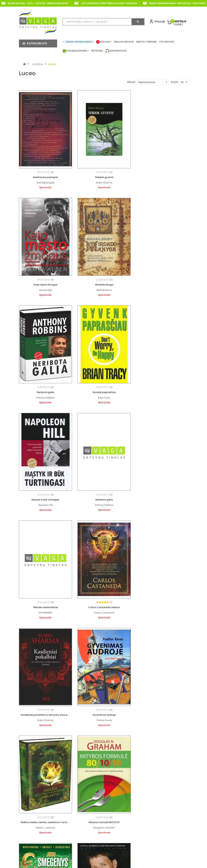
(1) (52, 492)
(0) (52, 172)
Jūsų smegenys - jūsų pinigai (162, 604)
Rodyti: (175, 82)
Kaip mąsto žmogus (162, 176)
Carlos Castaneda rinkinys (45, 497)
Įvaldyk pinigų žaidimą (45, 711)
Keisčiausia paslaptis (45, 176)
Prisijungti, (160, 21)
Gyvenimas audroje (162, 497)
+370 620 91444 (38, 852)
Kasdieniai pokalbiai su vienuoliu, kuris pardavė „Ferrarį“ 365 (114, 497)
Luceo (52, 64)
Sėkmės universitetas (162, 390)
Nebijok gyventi (103, 176)
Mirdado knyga (45, 283)
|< (23, 742)
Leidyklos (38, 64)
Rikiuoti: (132, 82)
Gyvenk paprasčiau (162, 283)
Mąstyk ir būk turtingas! (45, 390)
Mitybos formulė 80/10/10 (103, 604)
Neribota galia (103, 283)
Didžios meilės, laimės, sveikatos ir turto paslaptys (50, 604)
